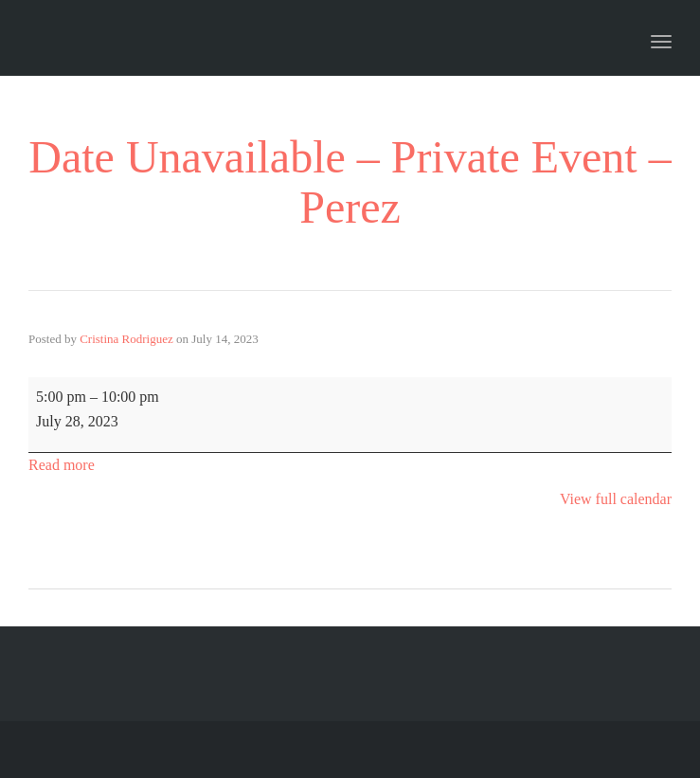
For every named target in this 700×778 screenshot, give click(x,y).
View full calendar (616, 499)
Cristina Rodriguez (126, 339)
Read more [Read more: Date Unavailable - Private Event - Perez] (62, 465)
